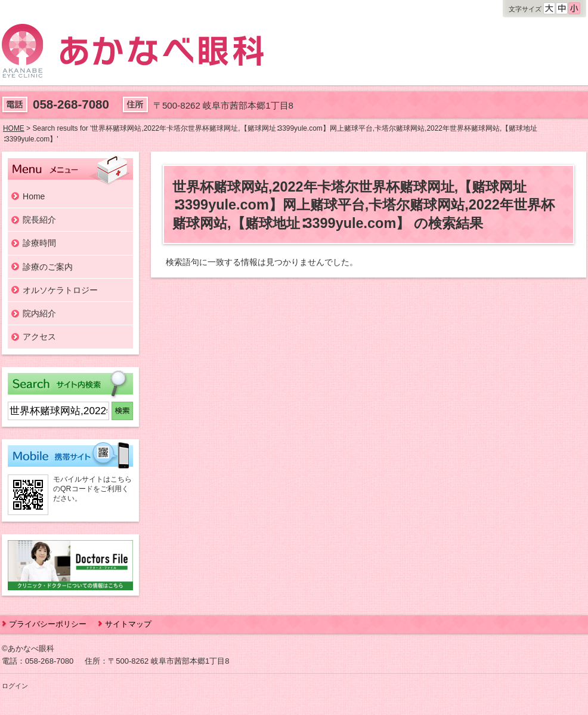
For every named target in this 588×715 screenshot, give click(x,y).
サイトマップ (128, 624)
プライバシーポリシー (48, 624)
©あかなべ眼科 (28, 648)
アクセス (39, 337)
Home (34, 196)
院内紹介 (39, 313)
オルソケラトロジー (60, 290)
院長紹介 (39, 220)
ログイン (15, 686)
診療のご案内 (48, 267)
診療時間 (39, 243)
